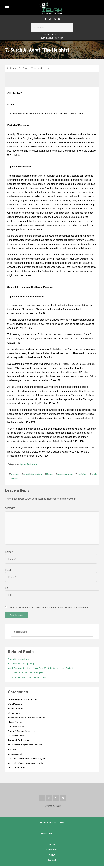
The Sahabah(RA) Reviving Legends (25, 747)
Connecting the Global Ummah (23, 702)
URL (8, 591)
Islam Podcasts (15, 706)
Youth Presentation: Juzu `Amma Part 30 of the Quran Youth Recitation (42, 671)
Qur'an (49, 475)
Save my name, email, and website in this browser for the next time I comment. (49, 610)
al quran (15, 475)
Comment (10, 509)
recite (94, 475)
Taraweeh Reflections (18, 743)
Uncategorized (15, 756)
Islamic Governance (17, 711)
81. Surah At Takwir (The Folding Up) (26, 675)
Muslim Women (16, 724)
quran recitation (65, 475)
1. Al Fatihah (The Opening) (21, 666)
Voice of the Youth (17, 770)
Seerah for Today (16, 738)
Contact (52, 862)
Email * (9, 573)
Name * (9, 554)
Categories (52, 852)
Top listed (13, 752)
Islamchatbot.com (52, 35)
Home (52, 847)
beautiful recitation (32, 475)
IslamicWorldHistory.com (52, 39)
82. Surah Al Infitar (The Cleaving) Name (28, 680)
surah (15, 479)
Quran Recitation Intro (19, 661)
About (52, 857)
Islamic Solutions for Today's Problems (27, 720)
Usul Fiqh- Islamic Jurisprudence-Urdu (26, 765)
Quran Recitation (28, 465)
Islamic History (15, 715)
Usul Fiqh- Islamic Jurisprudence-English (27, 761)
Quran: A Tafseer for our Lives (22, 733)
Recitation (82, 475)
